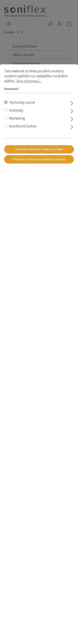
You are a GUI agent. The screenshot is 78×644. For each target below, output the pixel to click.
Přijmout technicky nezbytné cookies (39, 175)
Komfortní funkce (23, 142)
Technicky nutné (22, 118)
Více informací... (29, 97)
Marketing (17, 134)
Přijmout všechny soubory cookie (39, 165)
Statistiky (16, 126)
